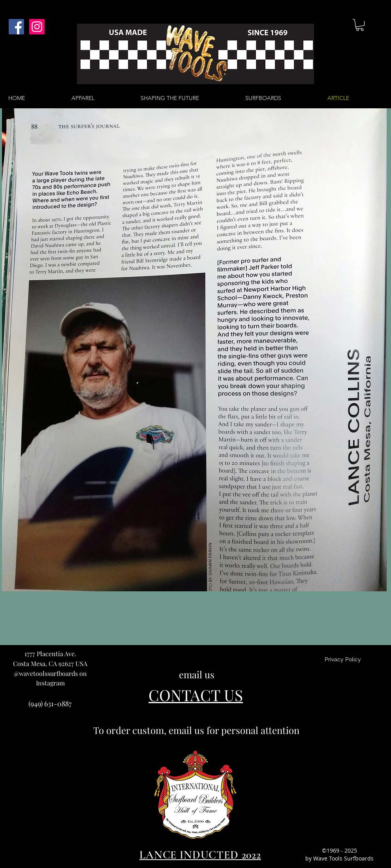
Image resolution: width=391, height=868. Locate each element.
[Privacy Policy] (343, 660)
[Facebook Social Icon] (16, 27)
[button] (360, 25)
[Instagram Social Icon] (37, 27)
